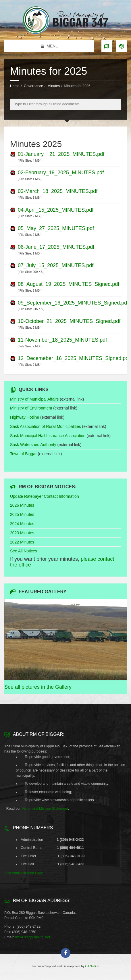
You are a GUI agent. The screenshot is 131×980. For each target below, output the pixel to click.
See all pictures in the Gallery (38, 687)
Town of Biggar (23, 454)
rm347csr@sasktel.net (32, 937)
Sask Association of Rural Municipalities (46, 426)
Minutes (54, 86)
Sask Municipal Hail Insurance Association (48, 436)
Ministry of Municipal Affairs (34, 399)
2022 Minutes (22, 542)
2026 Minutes (22, 505)
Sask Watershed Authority (33, 445)
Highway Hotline (25, 417)
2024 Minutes (22, 524)
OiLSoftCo (92, 966)
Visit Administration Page (24, 873)
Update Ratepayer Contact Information (45, 496)
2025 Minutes (22, 514)
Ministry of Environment (31, 408)
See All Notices (24, 551)
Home (15, 86)
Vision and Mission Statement (45, 809)
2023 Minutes (22, 533)
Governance (33, 86)
